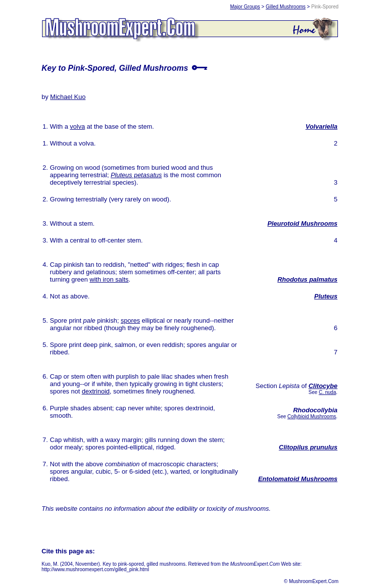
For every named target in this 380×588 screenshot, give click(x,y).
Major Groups (245, 7)
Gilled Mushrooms (286, 7)
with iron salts (109, 279)
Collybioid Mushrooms (312, 416)
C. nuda (327, 392)
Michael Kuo (68, 97)
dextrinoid (95, 391)
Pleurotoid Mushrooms (302, 223)
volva (77, 126)
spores (130, 320)
